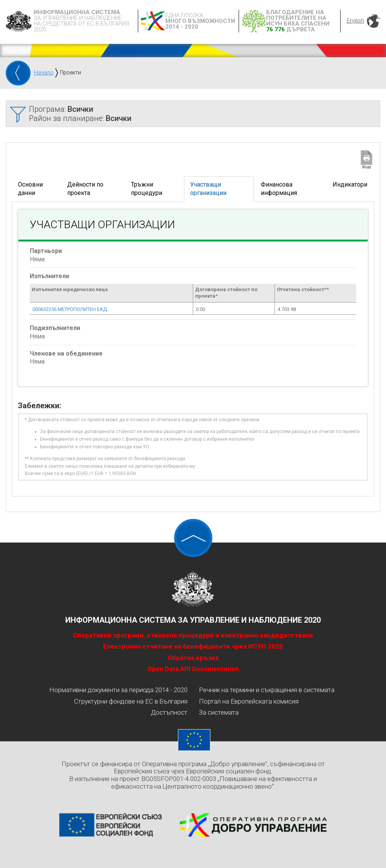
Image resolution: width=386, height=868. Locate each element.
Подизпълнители (55, 328)
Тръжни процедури (147, 189)
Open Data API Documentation (193, 669)
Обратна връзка (193, 658)
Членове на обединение (66, 353)
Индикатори (350, 184)
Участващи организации (208, 189)
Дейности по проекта (85, 189)
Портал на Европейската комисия (249, 701)
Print (367, 167)
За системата (219, 712)
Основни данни (30, 189)
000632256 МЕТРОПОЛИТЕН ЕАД (70, 309)
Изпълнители (49, 276)
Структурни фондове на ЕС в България (131, 701)
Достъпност (169, 712)
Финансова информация (279, 189)
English (355, 21)
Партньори (46, 251)
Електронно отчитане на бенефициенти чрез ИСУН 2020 (193, 646)
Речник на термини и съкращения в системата (267, 690)
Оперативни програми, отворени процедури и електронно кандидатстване (193, 635)
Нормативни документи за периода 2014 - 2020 (118, 690)
